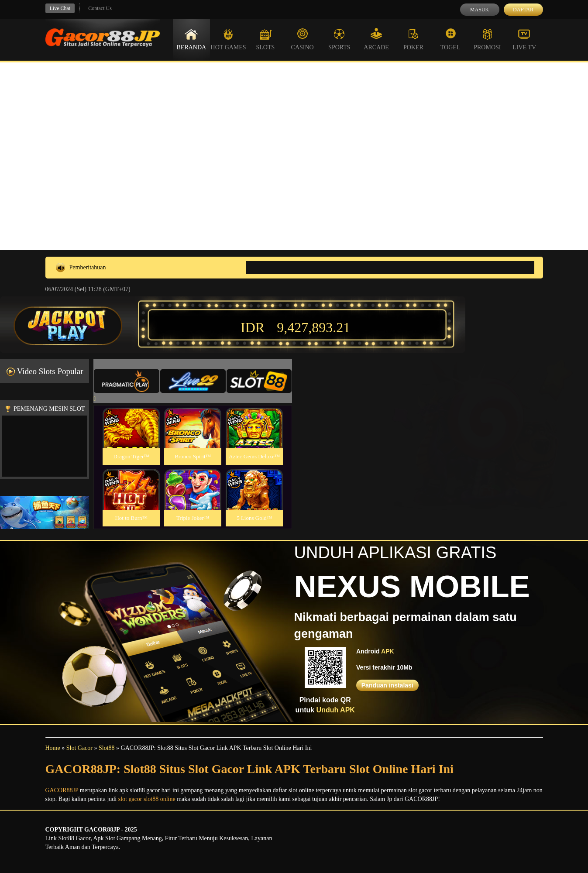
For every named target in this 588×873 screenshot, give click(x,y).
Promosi (487, 39)
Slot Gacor (79, 748)
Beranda (192, 39)
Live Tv (524, 39)
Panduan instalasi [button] (387, 685)
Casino (303, 39)
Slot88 (107, 748)
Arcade (376, 39)
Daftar (523, 10)
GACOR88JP (62, 790)
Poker (413, 39)
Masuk (480, 10)
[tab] (127, 381)
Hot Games (229, 39)
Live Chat (60, 8)
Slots (265, 39)
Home (53, 748)
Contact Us (100, 8)
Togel (450, 39)
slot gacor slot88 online (147, 799)
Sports (339, 39)
